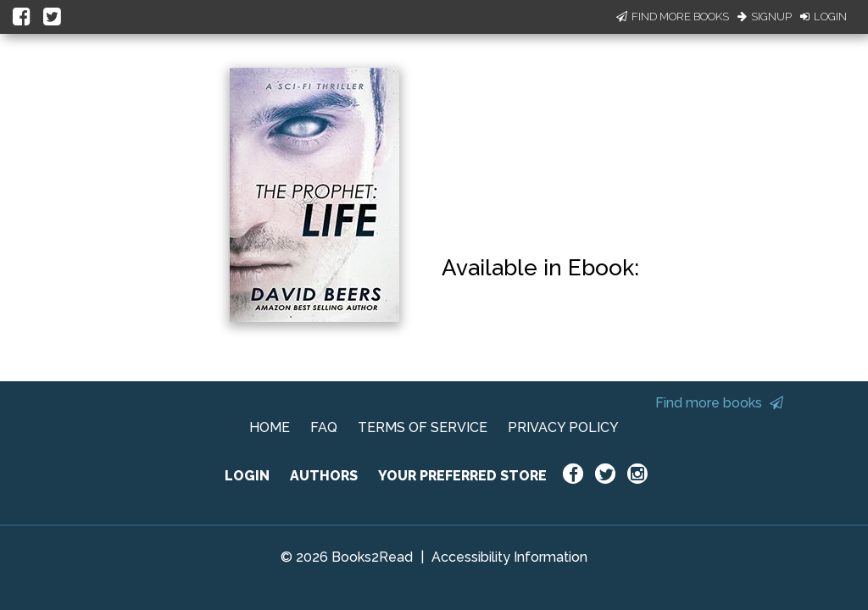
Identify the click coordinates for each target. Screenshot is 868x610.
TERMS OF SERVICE (423, 427)
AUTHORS (324, 476)
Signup (765, 17)
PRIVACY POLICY (563, 427)
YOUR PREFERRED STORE (462, 476)
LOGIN (247, 476)
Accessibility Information (509, 557)
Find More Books (673, 17)
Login (823, 17)
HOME (270, 427)
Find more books (719, 403)
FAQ (324, 427)
